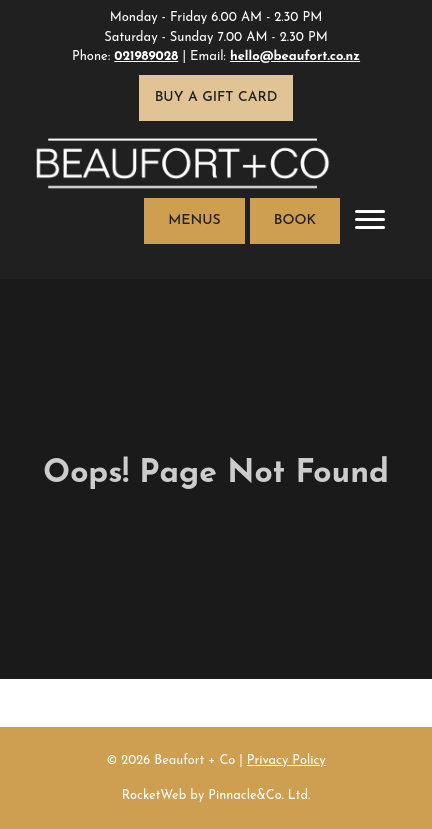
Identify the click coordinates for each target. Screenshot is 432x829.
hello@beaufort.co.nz (295, 56)
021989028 (146, 56)
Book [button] (295, 220)
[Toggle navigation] (370, 221)
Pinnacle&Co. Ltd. (259, 795)
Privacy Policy (286, 760)
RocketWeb (154, 795)
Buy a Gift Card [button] (216, 97)
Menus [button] (194, 220)
